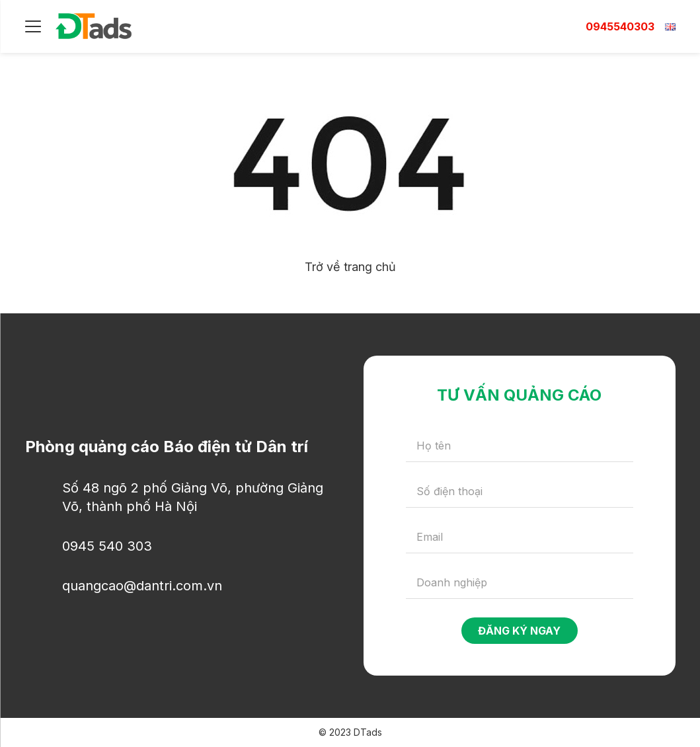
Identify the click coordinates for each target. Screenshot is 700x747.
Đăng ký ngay (519, 631)
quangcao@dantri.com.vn (142, 586)
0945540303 (620, 26)
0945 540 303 (107, 546)
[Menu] (33, 26)
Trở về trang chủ (350, 267)
